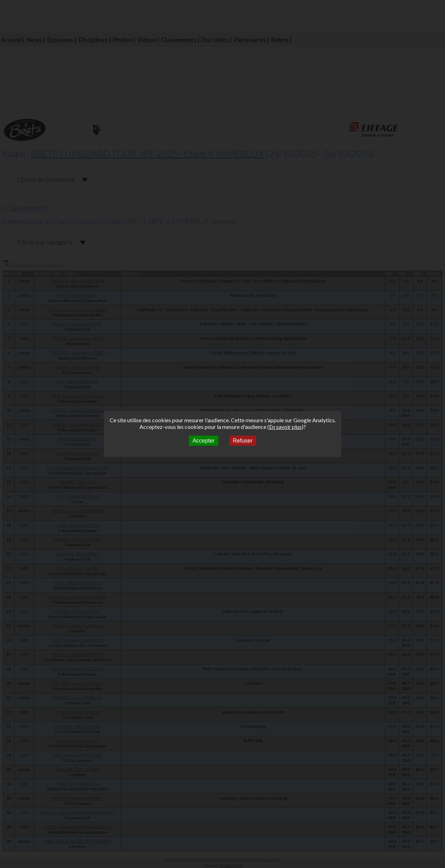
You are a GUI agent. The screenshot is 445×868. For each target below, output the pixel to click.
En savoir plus (285, 427)
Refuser (243, 441)
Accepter (203, 441)
